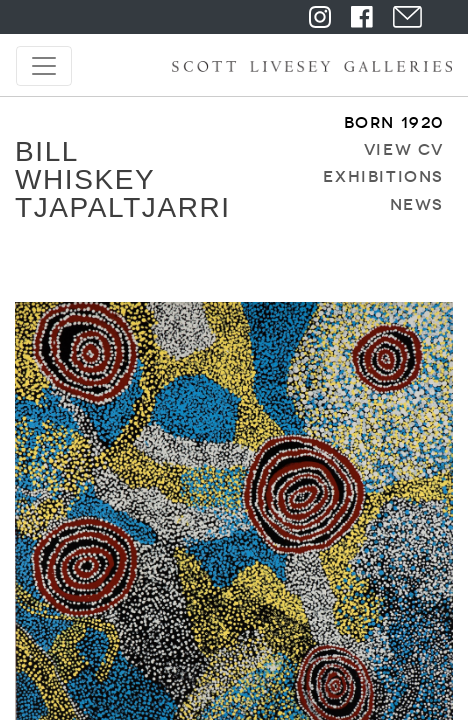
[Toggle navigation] (44, 66)
